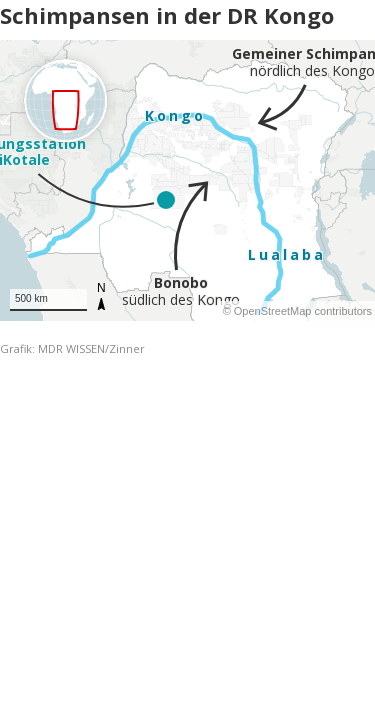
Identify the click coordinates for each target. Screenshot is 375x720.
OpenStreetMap (273, 311)
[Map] (187, 180)
